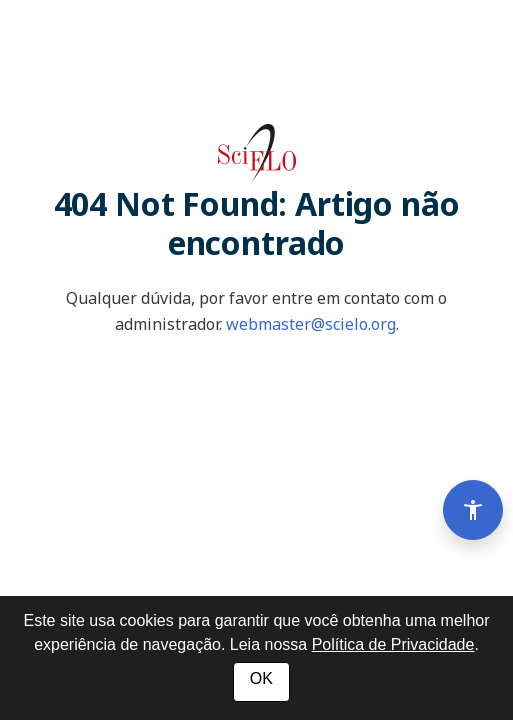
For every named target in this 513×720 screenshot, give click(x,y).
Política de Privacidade (393, 644)
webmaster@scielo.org (311, 324)
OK (261, 678)
